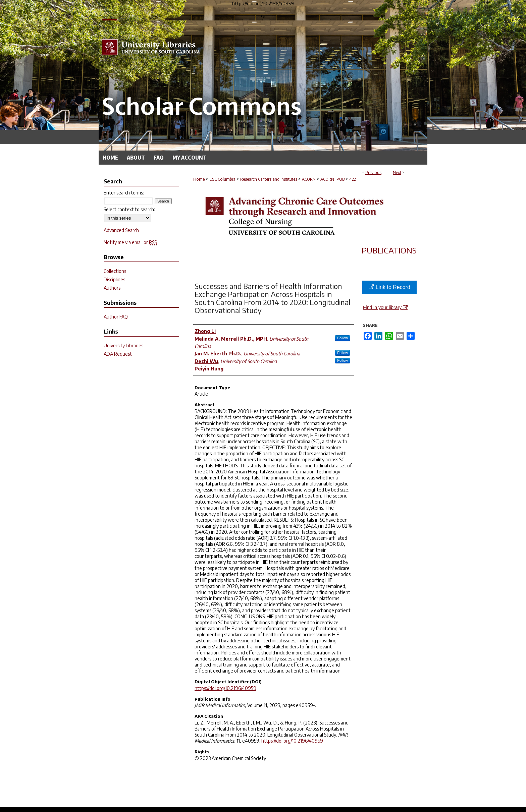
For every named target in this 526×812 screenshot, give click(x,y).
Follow (343, 338)
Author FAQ (116, 317)
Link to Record (389, 287)
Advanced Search (121, 230)
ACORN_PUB (332, 179)
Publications (389, 250)
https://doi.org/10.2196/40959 (225, 688)
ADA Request (118, 354)
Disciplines (114, 279)
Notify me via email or (130, 242)
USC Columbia (222, 179)
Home (199, 179)
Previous (373, 172)
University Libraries (123, 345)
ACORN (309, 179)
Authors (112, 288)
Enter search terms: (124, 193)
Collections (115, 271)
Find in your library (385, 307)
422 (353, 179)
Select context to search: (129, 209)
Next (397, 172)
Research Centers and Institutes (269, 179)
